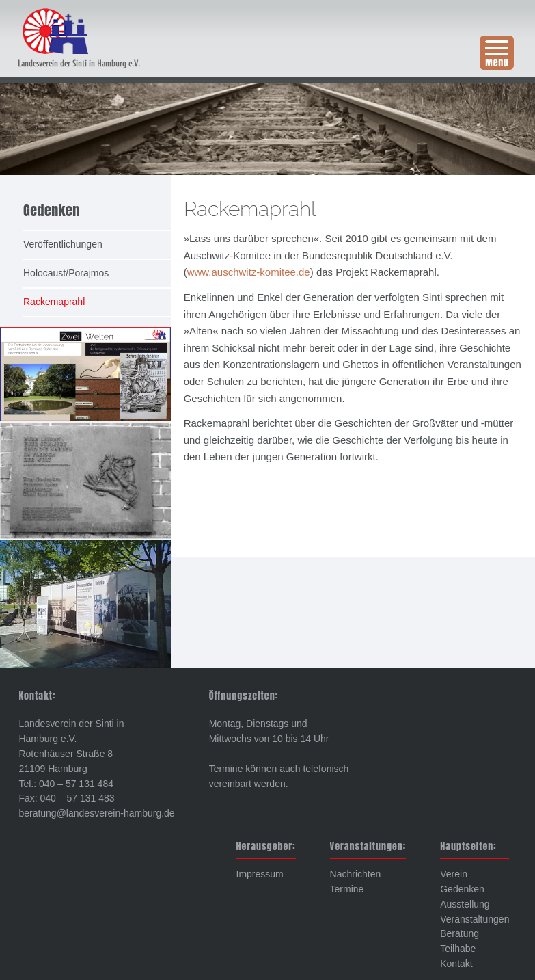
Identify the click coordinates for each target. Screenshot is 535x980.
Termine (347, 889)
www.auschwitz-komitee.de (249, 272)
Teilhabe (458, 949)
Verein (454, 874)
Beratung (459, 933)
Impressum (260, 874)
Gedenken (462, 889)
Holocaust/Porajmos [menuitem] (66, 273)
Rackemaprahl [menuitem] (54, 302)
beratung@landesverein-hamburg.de (96, 813)
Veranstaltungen (475, 919)
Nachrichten (356, 874)
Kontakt (456, 964)
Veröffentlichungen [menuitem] (63, 244)
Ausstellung (465, 904)
